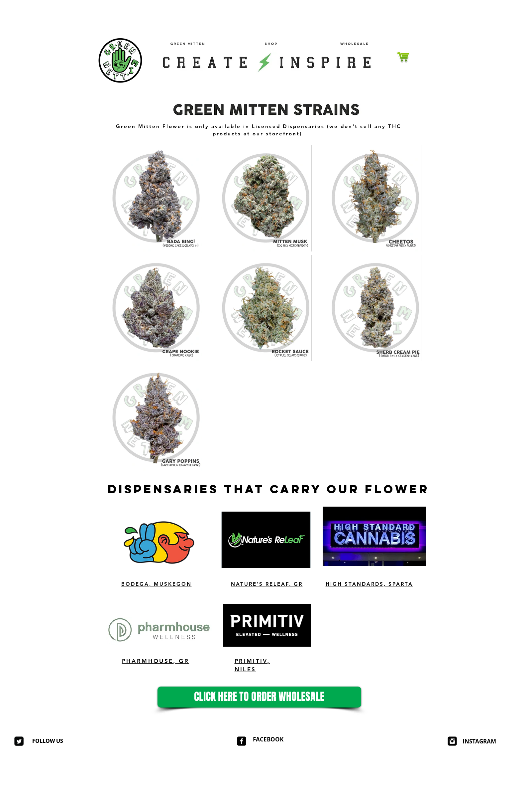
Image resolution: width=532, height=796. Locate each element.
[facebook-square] (242, 741)
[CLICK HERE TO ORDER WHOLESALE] (259, 697)
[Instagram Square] (452, 741)
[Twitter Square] (19, 741)
